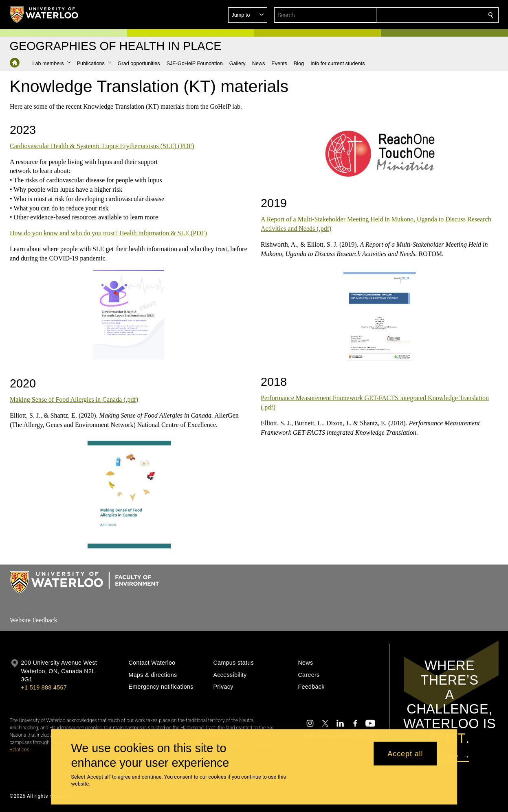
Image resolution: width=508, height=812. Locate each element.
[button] (432, 15)
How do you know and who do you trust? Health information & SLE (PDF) (108, 233)
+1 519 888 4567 (44, 687)
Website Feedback (33, 620)
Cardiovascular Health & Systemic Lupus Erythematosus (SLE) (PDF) (102, 146)
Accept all (405, 753)
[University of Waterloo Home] (44, 15)
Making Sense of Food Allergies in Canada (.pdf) (74, 399)
